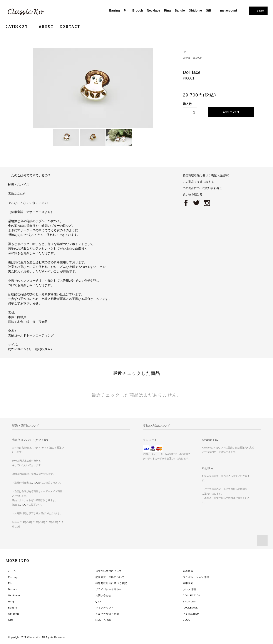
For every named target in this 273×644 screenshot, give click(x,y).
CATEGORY (19, 26)
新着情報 (188, 571)
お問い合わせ (103, 595)
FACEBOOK (190, 608)
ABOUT (46, 26)
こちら (35, 483)
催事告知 (188, 583)
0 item (258, 10)
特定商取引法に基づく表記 (111, 583)
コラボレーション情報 (196, 577)
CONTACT (70, 26)
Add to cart (231, 112)
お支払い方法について (109, 571)
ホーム (12, 571)
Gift (208, 10)
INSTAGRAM (191, 614)
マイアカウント (105, 608)
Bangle (180, 10)
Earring (115, 10)
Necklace (153, 10)
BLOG (187, 620)
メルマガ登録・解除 (107, 614)
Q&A (98, 602)
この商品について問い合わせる (203, 188)
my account (229, 10)
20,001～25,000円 (193, 58)
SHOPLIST (190, 602)
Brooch (138, 10)
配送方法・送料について (110, 577)
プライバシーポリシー (109, 589)
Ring (167, 10)
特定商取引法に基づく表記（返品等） (207, 176)
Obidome (195, 10)
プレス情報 (189, 589)
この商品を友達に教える (198, 182)
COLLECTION (192, 595)
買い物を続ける (193, 194)
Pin (126, 10)
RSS (98, 620)
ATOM (108, 620)
